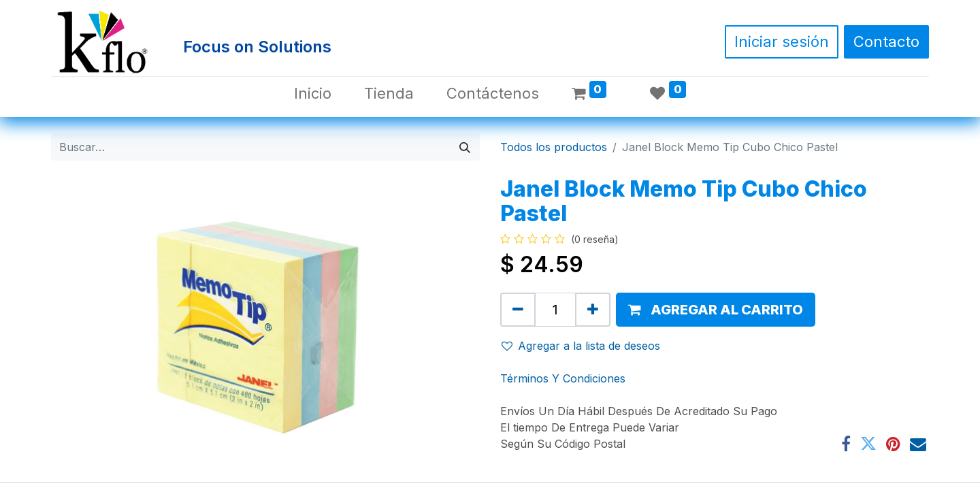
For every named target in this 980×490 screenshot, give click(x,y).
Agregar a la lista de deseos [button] (581, 346)
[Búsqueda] (465, 147)
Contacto (886, 42)
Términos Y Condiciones (563, 378)
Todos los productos (554, 147)
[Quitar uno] (518, 310)
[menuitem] (313, 94)
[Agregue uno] (593, 310)
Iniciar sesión (782, 42)
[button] (716, 310)
